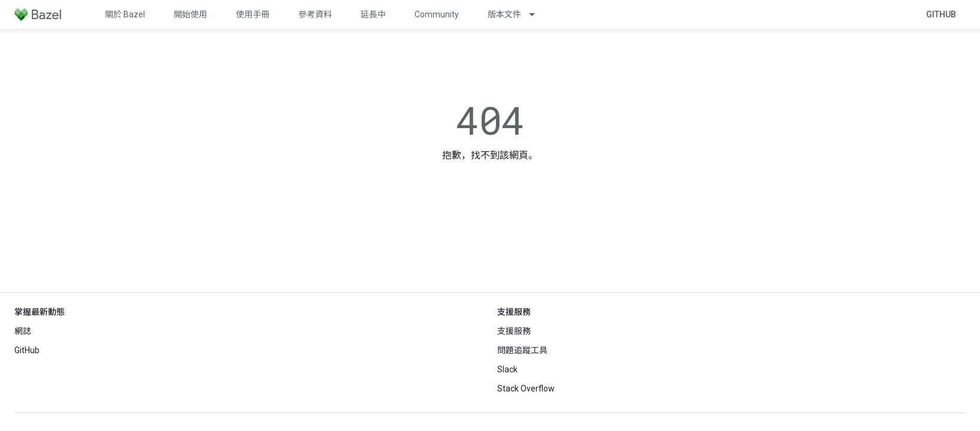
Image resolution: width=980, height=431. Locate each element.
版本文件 (504, 14)
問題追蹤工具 (522, 350)
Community (437, 14)
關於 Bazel (125, 14)
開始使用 (190, 14)
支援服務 (514, 331)
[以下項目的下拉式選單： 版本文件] (537, 14)
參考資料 (315, 14)
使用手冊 (253, 14)
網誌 (23, 331)
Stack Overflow (526, 388)
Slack (507, 369)
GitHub (941, 14)
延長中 (373, 14)
